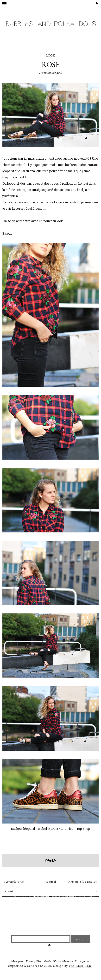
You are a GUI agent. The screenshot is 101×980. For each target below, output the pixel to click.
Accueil (50, 882)
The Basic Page (80, 966)
